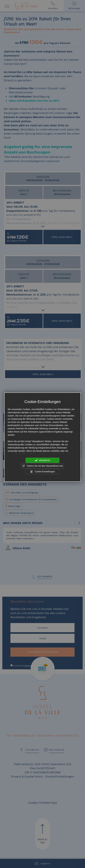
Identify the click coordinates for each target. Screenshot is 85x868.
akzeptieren (42, 460)
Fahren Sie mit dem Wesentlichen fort (42, 466)
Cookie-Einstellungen (42, 472)
